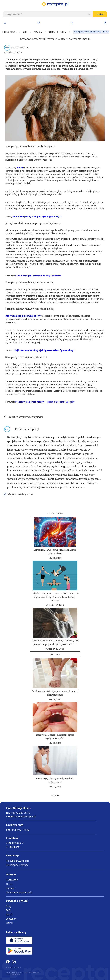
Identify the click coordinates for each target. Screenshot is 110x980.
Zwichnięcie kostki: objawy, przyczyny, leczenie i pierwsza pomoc (55, 693)
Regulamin (12, 880)
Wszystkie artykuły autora (20, 494)
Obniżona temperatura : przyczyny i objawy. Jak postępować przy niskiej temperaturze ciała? (55, 642)
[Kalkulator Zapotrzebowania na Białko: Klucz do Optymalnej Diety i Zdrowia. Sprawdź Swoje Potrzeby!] (55, 576)
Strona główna (9, 32)
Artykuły (38, 32)
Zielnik (10, 923)
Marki (9, 915)
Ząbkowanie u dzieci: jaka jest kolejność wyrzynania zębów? (55, 737)
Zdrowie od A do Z (57, 32)
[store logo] (55, 4)
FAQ (8, 910)
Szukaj (100, 14)
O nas (9, 884)
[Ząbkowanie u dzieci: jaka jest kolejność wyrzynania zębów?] (55, 717)
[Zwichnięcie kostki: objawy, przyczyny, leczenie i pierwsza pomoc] (55, 673)
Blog (25, 32)
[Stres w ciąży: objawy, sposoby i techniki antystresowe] (55, 761)
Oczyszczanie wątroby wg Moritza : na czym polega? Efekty (55, 552)
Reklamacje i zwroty (17, 865)
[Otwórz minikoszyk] (72, 23)
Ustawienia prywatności (19, 892)
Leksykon (11, 919)
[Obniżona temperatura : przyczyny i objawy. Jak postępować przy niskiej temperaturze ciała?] (55, 623)
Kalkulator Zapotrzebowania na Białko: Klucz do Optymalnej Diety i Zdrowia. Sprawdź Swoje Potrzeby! (55, 597)
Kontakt (10, 888)
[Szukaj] (89, 14)
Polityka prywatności (17, 861)
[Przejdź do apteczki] (38, 23)
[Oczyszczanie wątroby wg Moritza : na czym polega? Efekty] (55, 532)
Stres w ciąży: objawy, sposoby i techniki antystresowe (55, 780)
